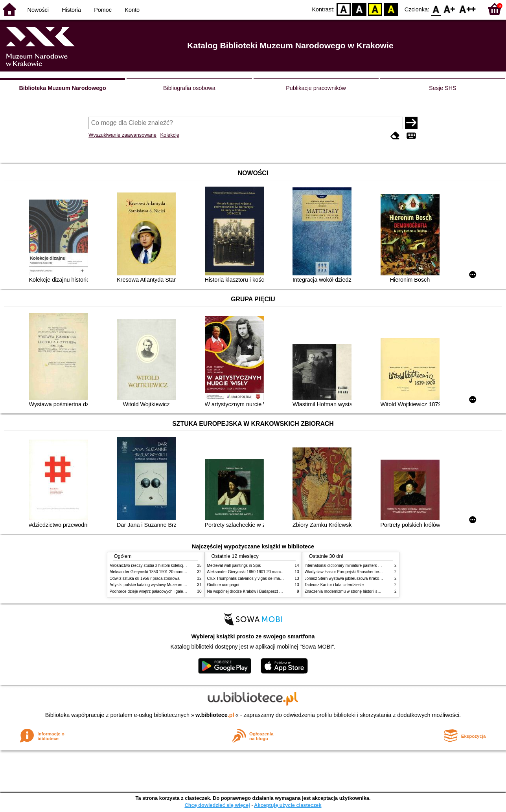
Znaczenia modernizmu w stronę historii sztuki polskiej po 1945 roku (364, 591)
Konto (132, 10)
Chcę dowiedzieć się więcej (217, 805)
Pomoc (103, 10)
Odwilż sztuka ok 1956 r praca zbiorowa (145, 578)
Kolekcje (170, 135)
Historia (71, 10)
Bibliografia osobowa (189, 88)
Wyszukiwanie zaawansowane (122, 135)
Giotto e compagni (223, 585)
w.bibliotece (215, 715)
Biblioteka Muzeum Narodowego (62, 88)
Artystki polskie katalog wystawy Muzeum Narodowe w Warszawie (168, 585)
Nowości (38, 10)
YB (375, 9)
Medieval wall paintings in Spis (234, 565)
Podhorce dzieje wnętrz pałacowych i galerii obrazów (156, 591)
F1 (450, 9)
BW (359, 9)
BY (391, 9)
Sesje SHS (443, 88)
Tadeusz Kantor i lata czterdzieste (334, 585)
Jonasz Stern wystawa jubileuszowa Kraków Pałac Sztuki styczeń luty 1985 (371, 578)
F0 (436, 9)
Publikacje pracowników (316, 88)
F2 (468, 9)
